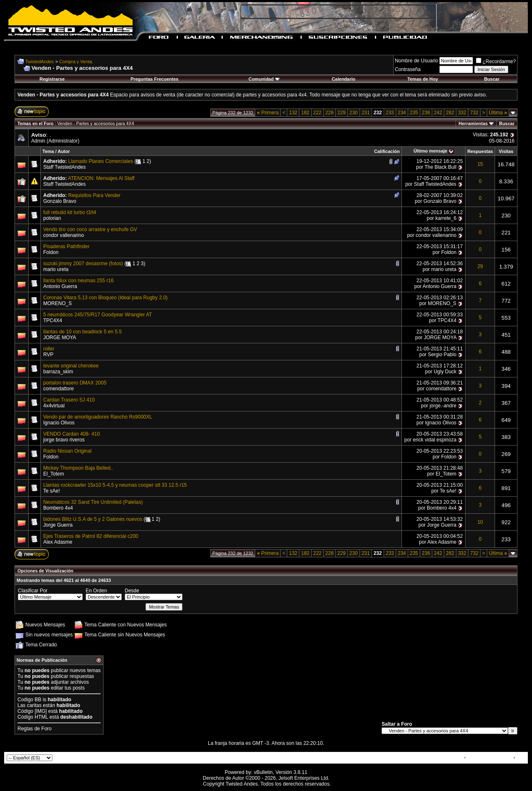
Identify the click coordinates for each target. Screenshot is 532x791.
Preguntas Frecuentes (155, 79)
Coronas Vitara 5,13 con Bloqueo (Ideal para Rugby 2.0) (105, 298)
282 (450, 113)
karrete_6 (446, 218)
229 (342, 113)
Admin (38, 141)
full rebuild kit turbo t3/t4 (70, 212)
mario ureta (56, 269)
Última (498, 113)
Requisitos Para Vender (94, 195)
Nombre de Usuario (416, 61)
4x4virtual (54, 406)
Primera (268, 113)
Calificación (387, 151)
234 (402, 113)
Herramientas (473, 123)
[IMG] (41, 711)
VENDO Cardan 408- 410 (71, 434)
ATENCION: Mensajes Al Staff (101, 178)
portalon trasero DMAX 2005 (75, 383)
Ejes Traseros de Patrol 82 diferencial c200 (91, 536)
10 (480, 522)
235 (414, 113)
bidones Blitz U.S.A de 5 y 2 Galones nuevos (93, 519)
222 (318, 113)
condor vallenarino (64, 235)
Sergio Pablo (442, 355)
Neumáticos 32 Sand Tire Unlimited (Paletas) (93, 502)
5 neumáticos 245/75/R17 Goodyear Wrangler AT (98, 315)
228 (330, 113)
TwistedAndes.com (490, 758)
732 (474, 113)
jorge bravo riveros (64, 440)
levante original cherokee (71, 366)
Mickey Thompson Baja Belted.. (78, 468)
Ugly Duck (445, 372)
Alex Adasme (58, 542)
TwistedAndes (39, 62)
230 (354, 113)
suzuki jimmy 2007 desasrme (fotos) (83, 264)
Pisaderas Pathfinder (66, 246)
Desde (132, 591)
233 (390, 113)
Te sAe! (52, 491)
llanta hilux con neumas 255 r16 (78, 281)
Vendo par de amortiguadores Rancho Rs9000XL (98, 417)
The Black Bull (440, 167)
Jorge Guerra (58, 525)
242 (438, 113)
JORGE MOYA (60, 338)
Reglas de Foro (34, 729)
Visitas (506, 151)
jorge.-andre (443, 406)
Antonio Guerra (60, 286)
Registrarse (52, 79)
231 (366, 113)
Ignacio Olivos (59, 423)
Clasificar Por (33, 591)
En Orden (96, 591)
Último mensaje (430, 151)
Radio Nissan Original (67, 451)
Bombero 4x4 (58, 508)
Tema (48, 151)
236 (426, 113)
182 (305, 113)
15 (480, 164)
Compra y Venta (76, 62)
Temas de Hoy (423, 79)
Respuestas (480, 151)
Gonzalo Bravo (60, 201)
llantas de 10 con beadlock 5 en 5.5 (83, 332)
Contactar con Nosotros (434, 758)
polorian (52, 218)
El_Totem (54, 474)
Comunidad (264, 79)
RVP (48, 355)
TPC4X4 (53, 320)
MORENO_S (58, 303)
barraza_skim (58, 372)
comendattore (58, 389)
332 (462, 113)
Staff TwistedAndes (64, 167)
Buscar (492, 79)
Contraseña (408, 69)
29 (480, 266)
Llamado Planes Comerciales (101, 161)
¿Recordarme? (496, 62)
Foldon (51, 252)
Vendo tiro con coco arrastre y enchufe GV (90, 229)
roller (49, 349)
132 (293, 113)
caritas (34, 705)
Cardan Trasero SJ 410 (69, 400)
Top (521, 758)
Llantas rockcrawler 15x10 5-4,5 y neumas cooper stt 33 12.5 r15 (115, 485)
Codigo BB (29, 700)
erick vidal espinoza (435, 440)
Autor (64, 151)
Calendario (344, 79)
